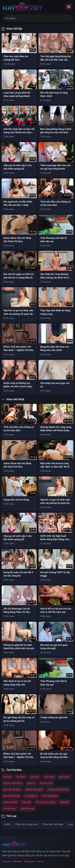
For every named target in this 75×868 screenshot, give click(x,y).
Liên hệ (40, 862)
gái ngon (35, 777)
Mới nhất (17, 862)
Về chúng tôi (29, 862)
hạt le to (31, 783)
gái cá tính (64, 777)
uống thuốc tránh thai (58, 790)
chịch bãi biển (10, 802)
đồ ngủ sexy (9, 809)
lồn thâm (21, 777)
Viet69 (7, 824)
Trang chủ (7, 862)
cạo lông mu (31, 796)
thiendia (7, 777)
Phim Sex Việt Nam (53, 824)
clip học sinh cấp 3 (13, 783)
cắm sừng (49, 777)
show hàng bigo (50, 796)
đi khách (64, 802)
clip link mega (27, 809)
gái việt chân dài (11, 796)
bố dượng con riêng (45, 802)
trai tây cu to (46, 783)
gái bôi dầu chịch (34, 790)
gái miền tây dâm (12, 790)
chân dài (26, 802)
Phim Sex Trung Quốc (27, 824)
